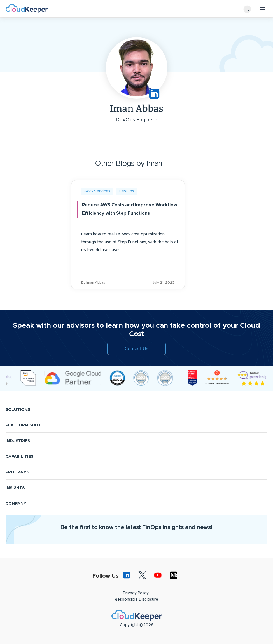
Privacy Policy (136, 593)
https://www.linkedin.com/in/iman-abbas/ (154, 94)
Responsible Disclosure (136, 600)
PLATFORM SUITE (24, 425)
